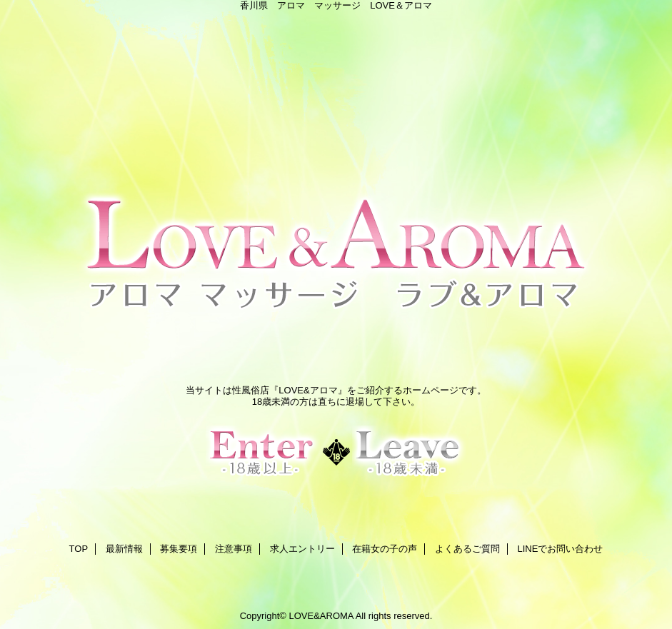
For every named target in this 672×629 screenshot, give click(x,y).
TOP (79, 549)
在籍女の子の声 (385, 549)
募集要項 (179, 549)
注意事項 (234, 549)
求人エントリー (302, 549)
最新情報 (124, 549)
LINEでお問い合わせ (560, 549)
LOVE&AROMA (321, 616)
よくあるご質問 (467, 549)
